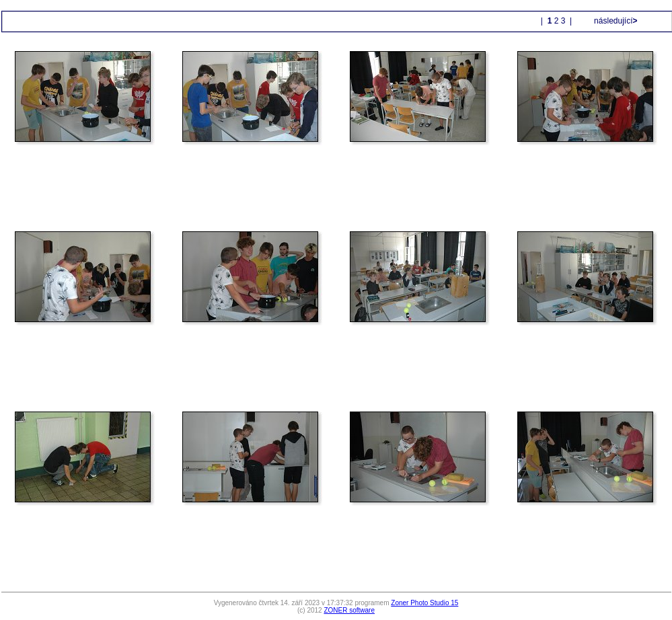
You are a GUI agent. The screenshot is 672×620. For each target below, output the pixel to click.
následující (615, 21)
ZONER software (349, 610)
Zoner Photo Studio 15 (424, 603)
